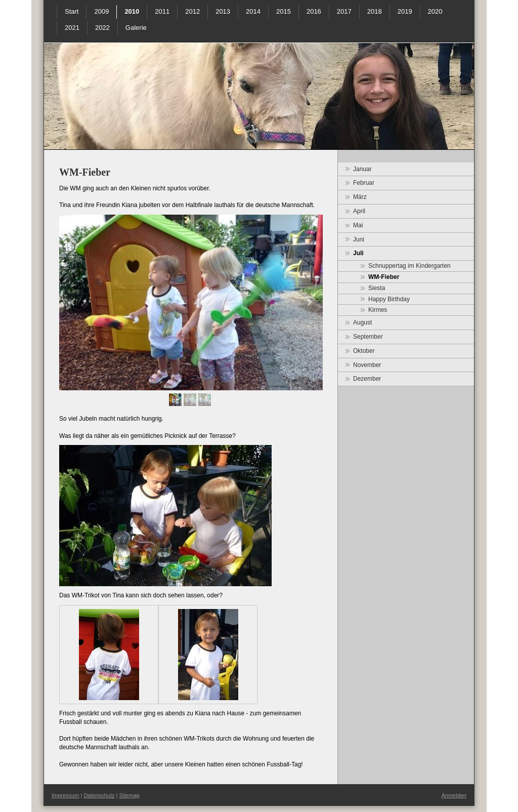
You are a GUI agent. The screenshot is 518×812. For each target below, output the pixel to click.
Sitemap (129, 795)
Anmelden (454, 795)
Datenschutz (99, 795)
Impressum (65, 795)
